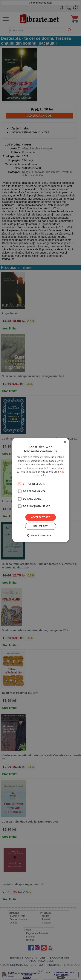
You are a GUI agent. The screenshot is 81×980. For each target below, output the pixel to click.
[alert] (40, 490)
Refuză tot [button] (40, 526)
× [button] (65, 442)
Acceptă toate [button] (41, 517)
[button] (40, 535)
